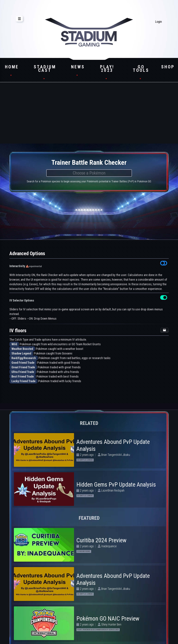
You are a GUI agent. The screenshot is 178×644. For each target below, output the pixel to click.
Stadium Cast (45, 69)
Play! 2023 (107, 69)
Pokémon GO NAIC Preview (108, 619)
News (78, 67)
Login (159, 22)
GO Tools (141, 69)
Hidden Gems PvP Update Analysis (116, 485)
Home (12, 67)
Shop (168, 67)
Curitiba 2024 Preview (101, 540)
